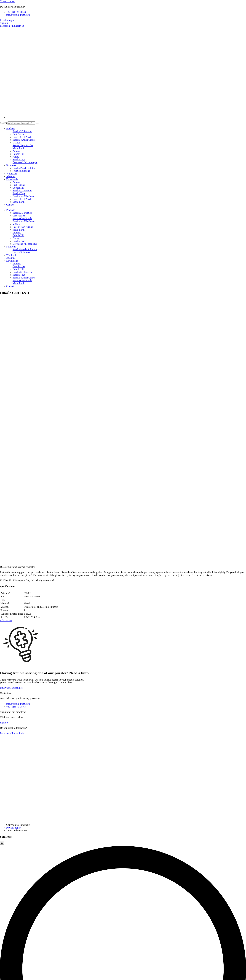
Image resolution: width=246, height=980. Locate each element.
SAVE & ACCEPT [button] (9, 973)
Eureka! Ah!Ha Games (24, 140)
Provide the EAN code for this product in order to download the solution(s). (53, 838)
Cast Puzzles (19, 134)
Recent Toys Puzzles (23, 145)
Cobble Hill (18, 154)
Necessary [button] (5, 893)
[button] (6, 364)
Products (11, 129)
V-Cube (16, 143)
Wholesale (12, 174)
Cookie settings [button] (20, 860)
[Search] (37, 124)
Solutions (11, 165)
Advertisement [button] (7, 955)
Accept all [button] (5, 860)
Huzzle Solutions (21, 171)
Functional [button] (5, 929)
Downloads (12, 179)
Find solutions (113, 838)
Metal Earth (19, 148)
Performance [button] (6, 938)
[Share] (8, 977)
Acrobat (17, 151)
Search (3, 123)
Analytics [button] (5, 947)
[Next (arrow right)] (4, 979)
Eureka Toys (19, 160)
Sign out (4, 23)
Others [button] (3, 964)
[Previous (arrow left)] (1, 979)
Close (4, 842)
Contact (10, 205)
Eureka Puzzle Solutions (25, 168)
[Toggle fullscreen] (4, 977)
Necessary (9, 896)
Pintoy (16, 157)
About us (11, 176)
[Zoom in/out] (1, 977)
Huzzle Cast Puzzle (22, 137)
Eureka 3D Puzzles (22, 131)
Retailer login (7, 20)
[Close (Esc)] (11, 977)
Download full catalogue (25, 162)
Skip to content (8, 1)
